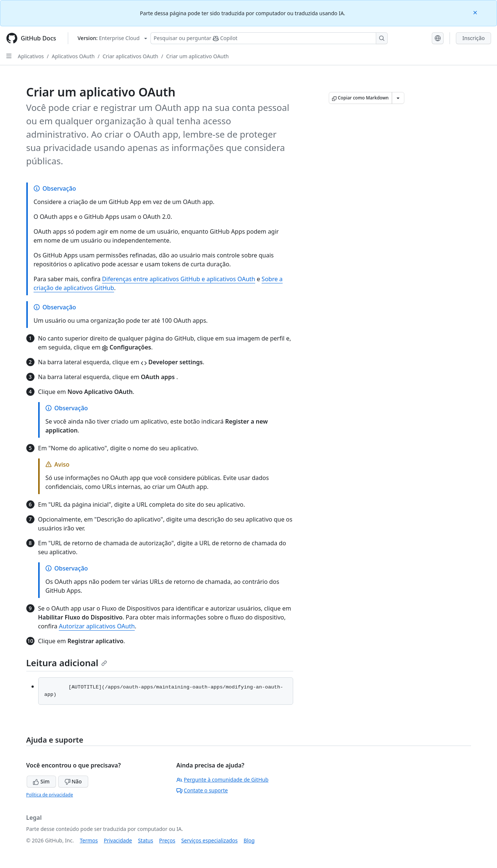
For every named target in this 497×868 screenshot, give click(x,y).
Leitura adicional (67, 663)
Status (145, 840)
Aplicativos (31, 56)
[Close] (476, 12)
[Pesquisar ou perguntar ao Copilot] (269, 38)
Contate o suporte (202, 790)
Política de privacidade (50, 795)
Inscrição (473, 38)
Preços (167, 840)
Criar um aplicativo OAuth (197, 56)
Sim (41, 781)
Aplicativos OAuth (73, 56)
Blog (249, 840)
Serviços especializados (209, 840)
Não (73, 781)
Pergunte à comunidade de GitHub (222, 780)
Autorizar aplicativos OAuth (97, 626)
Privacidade (118, 840)
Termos (89, 840)
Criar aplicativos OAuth (130, 56)
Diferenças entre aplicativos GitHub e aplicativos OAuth (178, 279)
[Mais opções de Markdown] (398, 98)
